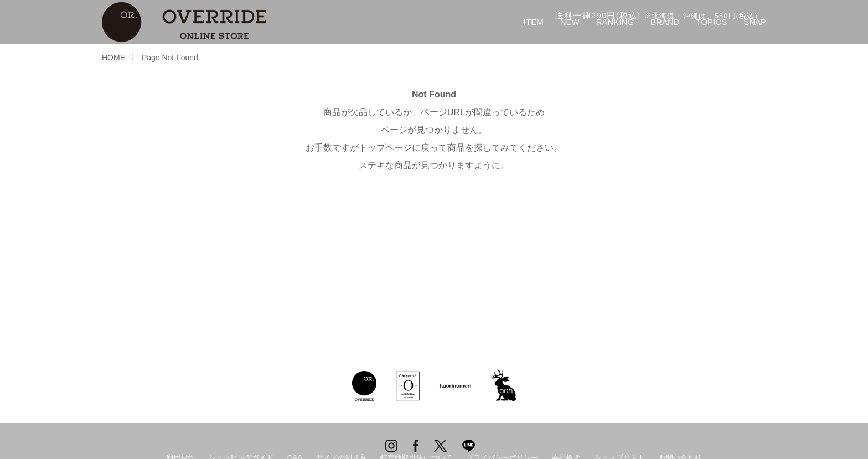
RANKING (615, 22)
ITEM (534, 22)
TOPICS (712, 22)
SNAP (755, 22)
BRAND (665, 22)
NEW (570, 22)
